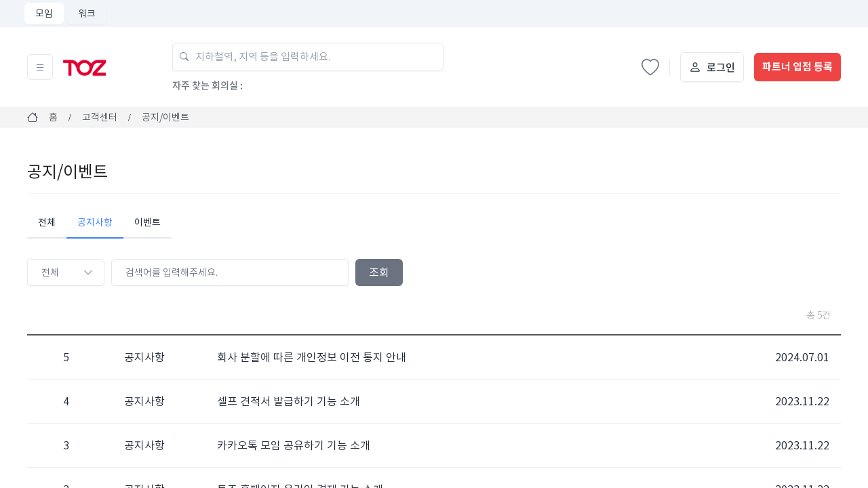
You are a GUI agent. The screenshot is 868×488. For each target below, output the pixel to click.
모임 (44, 14)
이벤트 (147, 222)
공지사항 (95, 222)
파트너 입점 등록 (797, 67)
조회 (379, 272)
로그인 (721, 67)
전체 (47, 222)
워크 (87, 14)
